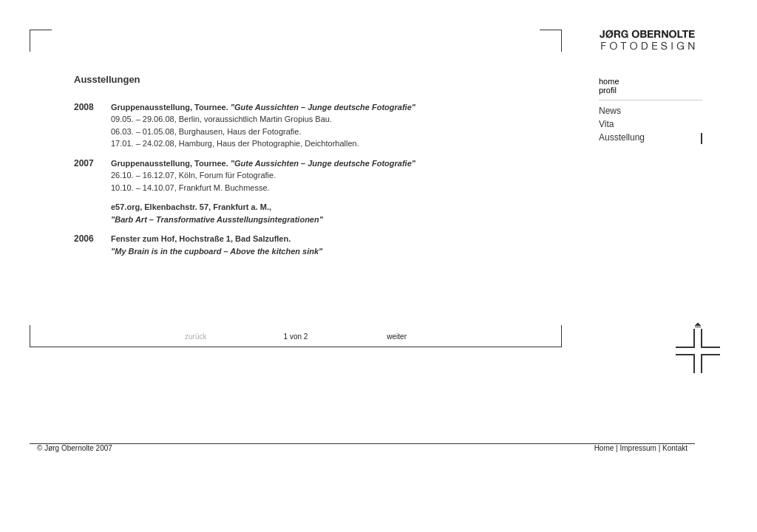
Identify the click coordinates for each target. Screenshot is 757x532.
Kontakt (675, 448)
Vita (606, 124)
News (610, 111)
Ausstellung (622, 137)
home (609, 81)
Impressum (638, 448)
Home (604, 448)
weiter (397, 337)
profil (608, 90)
